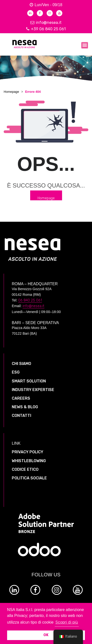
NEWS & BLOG (25, 407)
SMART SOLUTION (29, 381)
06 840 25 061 (30, 300)
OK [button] (46, 635)
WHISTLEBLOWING (29, 461)
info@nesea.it (46, 23)
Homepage (11, 92)
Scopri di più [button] (67, 622)
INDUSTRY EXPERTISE (33, 390)
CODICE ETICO (25, 469)
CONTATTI (21, 416)
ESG (16, 372)
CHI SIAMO (21, 364)
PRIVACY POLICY (27, 452)
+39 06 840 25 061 (46, 29)
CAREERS (21, 398)
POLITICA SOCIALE (29, 478)
